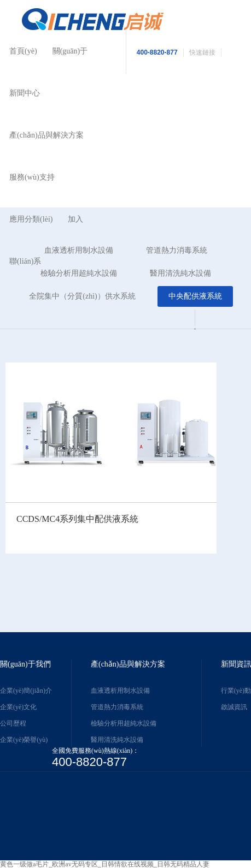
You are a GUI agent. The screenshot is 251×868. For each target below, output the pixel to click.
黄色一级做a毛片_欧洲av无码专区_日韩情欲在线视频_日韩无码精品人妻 (105, 864)
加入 (75, 219)
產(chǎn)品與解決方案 (46, 135)
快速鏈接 (202, 52)
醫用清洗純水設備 (180, 273)
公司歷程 (13, 723)
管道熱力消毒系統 (177, 250)
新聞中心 (25, 93)
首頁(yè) (23, 51)
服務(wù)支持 (32, 177)
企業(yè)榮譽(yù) (24, 740)
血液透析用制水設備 (120, 691)
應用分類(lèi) (31, 219)
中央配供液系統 (195, 296)
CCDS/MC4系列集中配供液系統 (77, 519)
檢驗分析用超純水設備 (124, 723)
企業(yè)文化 (18, 707)
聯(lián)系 (25, 261)
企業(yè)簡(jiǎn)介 (26, 691)
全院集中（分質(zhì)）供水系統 (82, 296)
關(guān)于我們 (25, 664)
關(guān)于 (70, 51)
